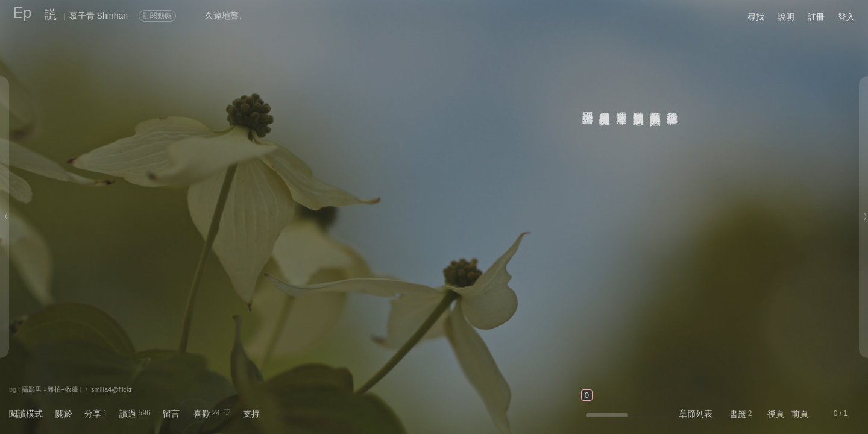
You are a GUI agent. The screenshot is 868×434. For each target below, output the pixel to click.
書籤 (738, 414)
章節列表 (696, 414)
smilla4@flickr (112, 389)
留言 (171, 414)
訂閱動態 (157, 16)
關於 (64, 414)
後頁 (776, 414)
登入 (846, 17)
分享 (93, 414)
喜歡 (202, 414)
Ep (23, 13)
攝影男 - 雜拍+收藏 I (52, 389)
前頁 (800, 414)
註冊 (816, 17)
